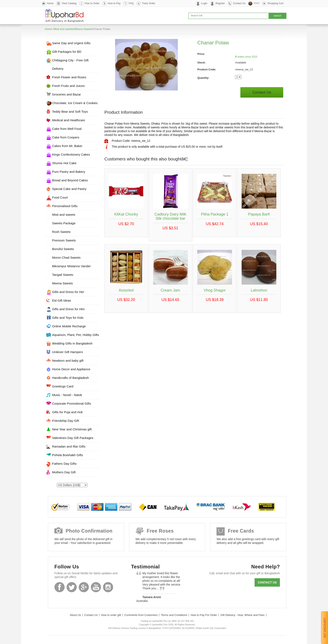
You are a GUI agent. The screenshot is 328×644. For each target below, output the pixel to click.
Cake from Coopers (66, 137)
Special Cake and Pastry (69, 189)
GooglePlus (84, 587)
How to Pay (114, 3)
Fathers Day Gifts (64, 464)
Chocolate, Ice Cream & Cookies (75, 103)
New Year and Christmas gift (72, 429)
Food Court (60, 197)
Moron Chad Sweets (66, 257)
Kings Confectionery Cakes (71, 154)
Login (204, 3)
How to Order (92, 3)
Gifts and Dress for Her (68, 292)
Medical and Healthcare (69, 120)
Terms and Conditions (174, 615)
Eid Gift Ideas (61, 300)
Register (220, 3)
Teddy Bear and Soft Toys (70, 112)
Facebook (60, 587)
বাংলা (256, 3)
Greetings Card (63, 386)
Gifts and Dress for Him (68, 309)
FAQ (131, 3)
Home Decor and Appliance (71, 369)
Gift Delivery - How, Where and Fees (243, 615)
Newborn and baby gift (68, 361)
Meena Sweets (83, 29)
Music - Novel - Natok (67, 395)
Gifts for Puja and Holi (67, 412)
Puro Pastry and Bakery (69, 172)
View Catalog (69, 3)
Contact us (267, 582)
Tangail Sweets (63, 275)
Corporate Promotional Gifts (72, 403)
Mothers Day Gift (64, 472)
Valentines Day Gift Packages (73, 438)
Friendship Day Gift (65, 421)
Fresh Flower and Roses (69, 77)
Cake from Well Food (67, 129)
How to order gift (111, 615)
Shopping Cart (275, 3)
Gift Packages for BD (67, 52)
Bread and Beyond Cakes (70, 180)
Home (50, 3)
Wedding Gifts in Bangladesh (72, 343)
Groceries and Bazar (67, 94)
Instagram (108, 587)
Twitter (72, 587)
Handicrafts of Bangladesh (70, 378)
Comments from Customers (141, 615)
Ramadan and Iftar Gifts (69, 446)
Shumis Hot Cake (64, 163)
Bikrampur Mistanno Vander (71, 266)
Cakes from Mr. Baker (67, 146)
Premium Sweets (64, 240)
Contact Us (239, 3)
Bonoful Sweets (63, 249)
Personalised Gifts (65, 206)
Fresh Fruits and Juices (68, 86)
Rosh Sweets (61, 232)
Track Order (149, 3)
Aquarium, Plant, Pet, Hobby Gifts (76, 335)
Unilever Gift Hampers (68, 352)
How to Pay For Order (204, 615)
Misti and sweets (64, 29)
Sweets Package (64, 223)
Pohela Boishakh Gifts (68, 455)
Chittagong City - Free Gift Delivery (70, 64)
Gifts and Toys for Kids (68, 318)
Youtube (96, 587)
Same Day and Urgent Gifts (71, 43)
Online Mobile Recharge (69, 326)
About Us (75, 615)
